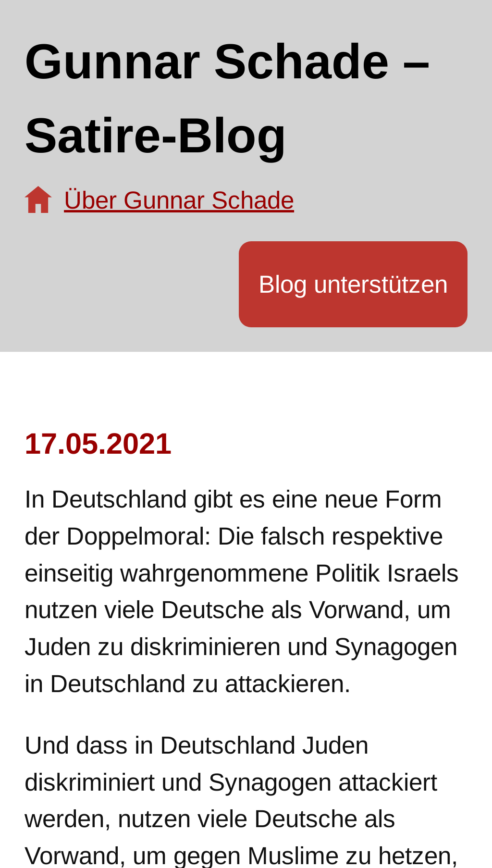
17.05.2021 (98, 443)
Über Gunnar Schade (179, 200)
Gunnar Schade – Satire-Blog (227, 98)
